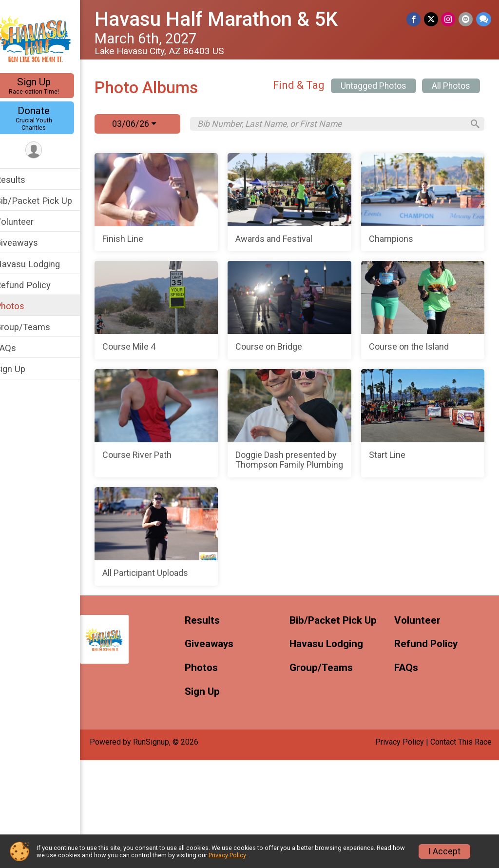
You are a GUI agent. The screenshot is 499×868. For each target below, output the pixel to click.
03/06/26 (147, 124)
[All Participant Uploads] (393, 645)
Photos (22, 306)
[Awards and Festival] (393, 202)
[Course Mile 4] (393, 310)
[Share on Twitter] (432, 19)
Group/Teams (35, 327)
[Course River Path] (199, 532)
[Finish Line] (199, 202)
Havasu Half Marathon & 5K (229, 19)
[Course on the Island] (393, 418)
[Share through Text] (484, 19)
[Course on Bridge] (199, 418)
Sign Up (46, 86)
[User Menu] (47, 150)
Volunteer (27, 222)
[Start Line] (199, 645)
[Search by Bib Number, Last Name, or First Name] (336, 124)
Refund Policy (36, 285)
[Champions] (199, 310)
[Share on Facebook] (415, 19)
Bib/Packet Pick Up (46, 201)
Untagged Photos (374, 86)
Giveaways (29, 243)
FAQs (18, 348)
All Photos (451, 86)
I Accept (444, 851)
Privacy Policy (227, 855)
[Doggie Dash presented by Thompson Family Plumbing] (393, 532)
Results (23, 180)
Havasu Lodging (40, 264)
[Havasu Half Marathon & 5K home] (46, 38)
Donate (46, 118)
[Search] (473, 124)
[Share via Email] (466, 19)
